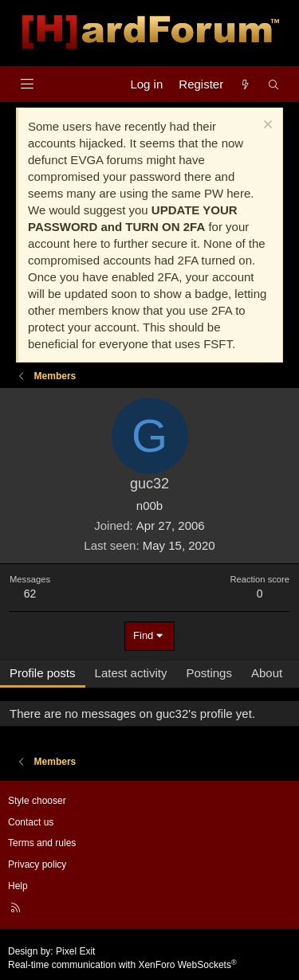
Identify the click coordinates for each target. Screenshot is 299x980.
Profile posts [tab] (43, 673)
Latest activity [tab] (131, 673)
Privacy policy (37, 864)
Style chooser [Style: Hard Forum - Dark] (37, 801)
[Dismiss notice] (266, 126)
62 (30, 594)
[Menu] (27, 84)
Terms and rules (42, 843)
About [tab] (267, 673)
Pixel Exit (75, 951)
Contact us (31, 822)
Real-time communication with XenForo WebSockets (122, 965)
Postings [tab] (209, 673)
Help (18, 886)
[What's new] (245, 84)
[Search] (274, 84)
